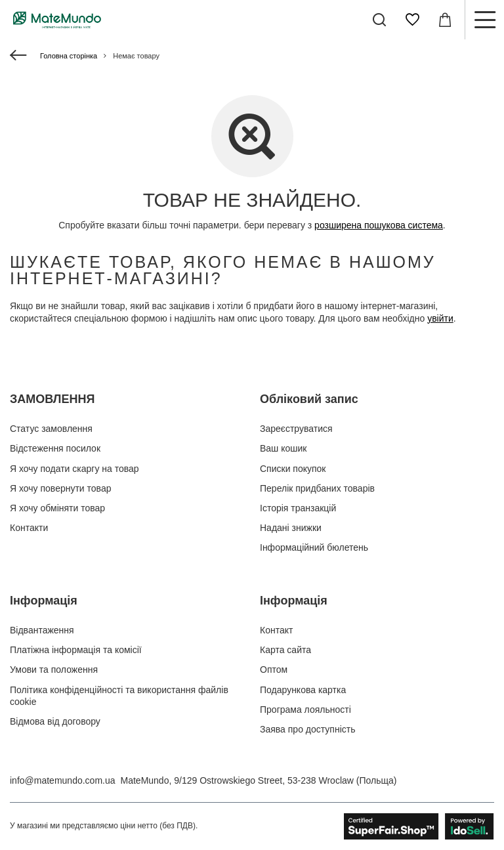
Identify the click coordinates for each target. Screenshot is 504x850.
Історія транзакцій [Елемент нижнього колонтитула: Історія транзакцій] (298, 508)
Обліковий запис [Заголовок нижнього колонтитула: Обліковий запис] (309, 399)
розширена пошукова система (379, 225)
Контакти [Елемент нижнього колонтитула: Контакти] (29, 528)
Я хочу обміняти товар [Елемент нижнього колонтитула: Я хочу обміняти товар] (57, 508)
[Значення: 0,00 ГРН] (445, 20)
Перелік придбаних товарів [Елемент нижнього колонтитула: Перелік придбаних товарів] (317, 488)
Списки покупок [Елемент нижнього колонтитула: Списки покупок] (293, 469)
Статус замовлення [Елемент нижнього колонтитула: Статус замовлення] (51, 429)
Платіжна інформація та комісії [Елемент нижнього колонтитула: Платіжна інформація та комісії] (76, 650)
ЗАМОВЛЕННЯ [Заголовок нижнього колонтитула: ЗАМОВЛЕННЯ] (52, 399)
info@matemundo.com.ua (63, 780)
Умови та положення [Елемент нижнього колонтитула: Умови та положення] (54, 669)
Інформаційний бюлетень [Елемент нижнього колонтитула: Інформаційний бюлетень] (314, 547)
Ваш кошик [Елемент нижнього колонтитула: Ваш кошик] (283, 448)
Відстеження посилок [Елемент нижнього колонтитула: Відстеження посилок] (55, 448)
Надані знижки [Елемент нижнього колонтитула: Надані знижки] (291, 528)
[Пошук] (379, 20)
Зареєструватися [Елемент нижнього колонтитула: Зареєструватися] (296, 429)
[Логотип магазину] (57, 20)
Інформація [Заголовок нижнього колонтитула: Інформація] (44, 601)
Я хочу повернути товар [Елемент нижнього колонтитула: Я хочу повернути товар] (60, 488)
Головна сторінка (69, 56)
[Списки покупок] (412, 20)
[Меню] (484, 20)
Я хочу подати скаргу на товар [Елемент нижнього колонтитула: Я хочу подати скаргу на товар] (74, 469)
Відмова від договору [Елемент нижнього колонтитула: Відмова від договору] (55, 721)
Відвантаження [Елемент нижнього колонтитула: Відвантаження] (42, 630)
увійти (440, 318)
